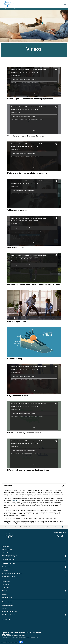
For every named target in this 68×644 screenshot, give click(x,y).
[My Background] (34, 549)
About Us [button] (5, 546)
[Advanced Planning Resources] (34, 573)
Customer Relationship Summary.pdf (28, 637)
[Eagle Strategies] (34, 605)
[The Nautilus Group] (34, 577)
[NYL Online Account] (34, 615)
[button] (63, 486)
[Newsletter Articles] (34, 559)
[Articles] (34, 591)
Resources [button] (6, 581)
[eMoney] (34, 608)
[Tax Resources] (34, 597)
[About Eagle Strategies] (34, 556)
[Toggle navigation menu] (65, 4)
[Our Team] (34, 553)
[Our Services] (34, 567)
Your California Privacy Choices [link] (10, 642)
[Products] (34, 570)
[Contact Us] (34, 619)
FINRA (13, 500)
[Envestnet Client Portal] (34, 612)
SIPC (17, 500)
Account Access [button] (8, 602)
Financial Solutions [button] (9, 564)
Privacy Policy (6, 634)
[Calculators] (34, 588)
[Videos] (34, 594)
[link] (34, 487)
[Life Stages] (34, 584)
